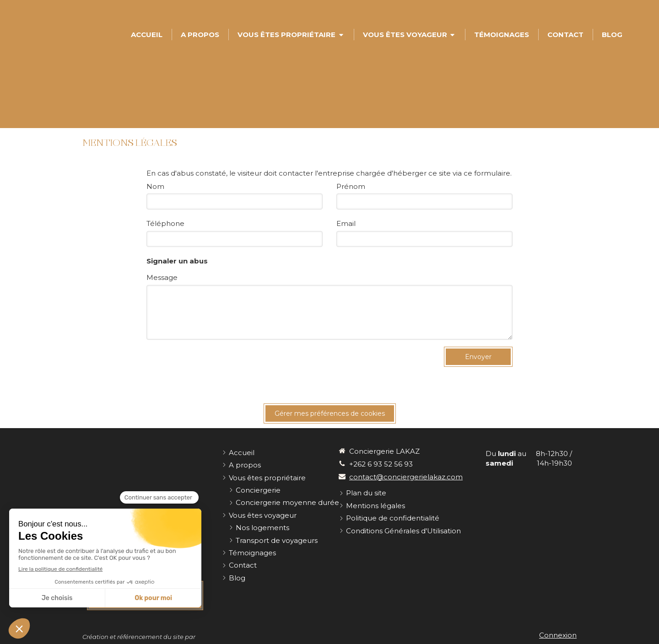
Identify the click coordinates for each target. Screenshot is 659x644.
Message (162, 277)
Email (346, 223)
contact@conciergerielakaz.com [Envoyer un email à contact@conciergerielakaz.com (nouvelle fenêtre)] (406, 477)
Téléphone (165, 223)
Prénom (351, 186)
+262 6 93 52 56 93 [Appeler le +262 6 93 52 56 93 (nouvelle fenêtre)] (381, 464)
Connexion (558, 635)
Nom (155, 186)
